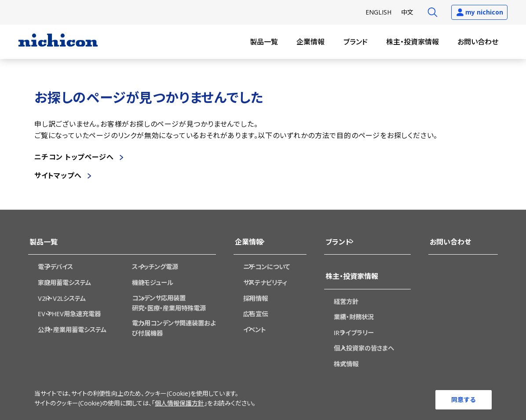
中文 (407, 12)
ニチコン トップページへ (74, 157)
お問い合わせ (478, 42)
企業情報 (310, 42)
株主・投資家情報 (413, 42)
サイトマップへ (58, 175)
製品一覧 (264, 42)
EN (378, 12)
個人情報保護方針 (179, 404)
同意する (464, 399)
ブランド (356, 42)
